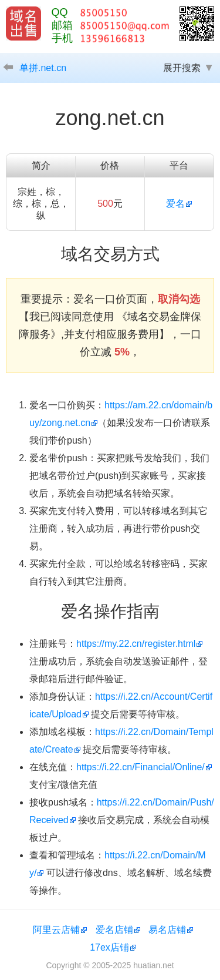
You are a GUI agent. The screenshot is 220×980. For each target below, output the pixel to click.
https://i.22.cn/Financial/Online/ (141, 767)
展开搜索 (182, 68)
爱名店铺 (114, 930)
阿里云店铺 (56, 930)
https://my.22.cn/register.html (136, 644)
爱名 (175, 204)
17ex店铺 (109, 947)
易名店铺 (167, 930)
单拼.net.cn (43, 68)
